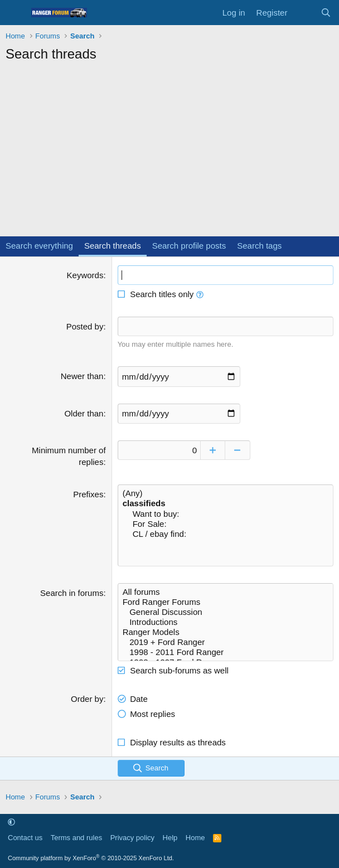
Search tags (259, 246)
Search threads (113, 246)
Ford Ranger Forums (226, 602)
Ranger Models (226, 632)
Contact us (25, 837)
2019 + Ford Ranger (226, 642)
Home (195, 837)
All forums (226, 591)
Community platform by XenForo (91, 857)
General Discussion (226, 612)
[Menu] (15, 13)
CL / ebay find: (226, 534)
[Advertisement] (169, 152)
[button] (200, 294)
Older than (84, 413)
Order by (87, 698)
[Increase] (214, 450)
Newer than (82, 376)
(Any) (226, 493)
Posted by (85, 326)
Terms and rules (76, 837)
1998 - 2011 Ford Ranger (226, 652)
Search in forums (72, 592)
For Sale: (226, 523)
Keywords (85, 275)
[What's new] (304, 13)
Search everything (39, 246)
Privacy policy (132, 837)
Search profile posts (189, 246)
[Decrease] (239, 450)
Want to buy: (226, 513)
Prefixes (88, 494)
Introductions (226, 622)
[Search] (326, 13)
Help (170, 837)
